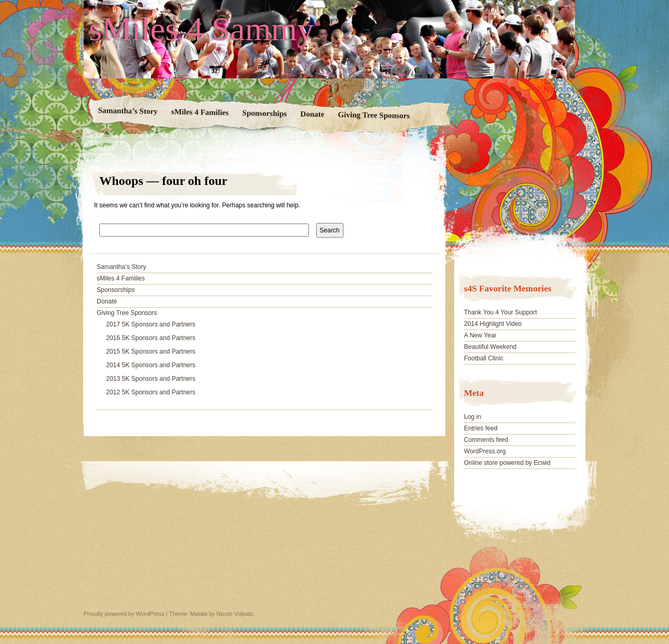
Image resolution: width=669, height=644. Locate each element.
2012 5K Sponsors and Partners (151, 392)
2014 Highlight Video (493, 324)
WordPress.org (485, 451)
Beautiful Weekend (491, 347)
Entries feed (481, 428)
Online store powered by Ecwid (507, 463)
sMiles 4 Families (200, 112)
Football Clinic (484, 358)
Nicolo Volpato (235, 614)
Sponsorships (265, 113)
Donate (313, 114)
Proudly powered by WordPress (124, 614)
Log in (473, 417)
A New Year (480, 335)
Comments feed (486, 440)
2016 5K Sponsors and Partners (151, 338)
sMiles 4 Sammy (201, 29)
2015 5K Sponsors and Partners (151, 352)
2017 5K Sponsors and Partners (151, 324)
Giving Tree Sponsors (374, 115)
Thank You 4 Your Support (500, 312)
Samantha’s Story (128, 111)
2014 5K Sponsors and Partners (151, 365)
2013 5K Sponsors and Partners (151, 379)
